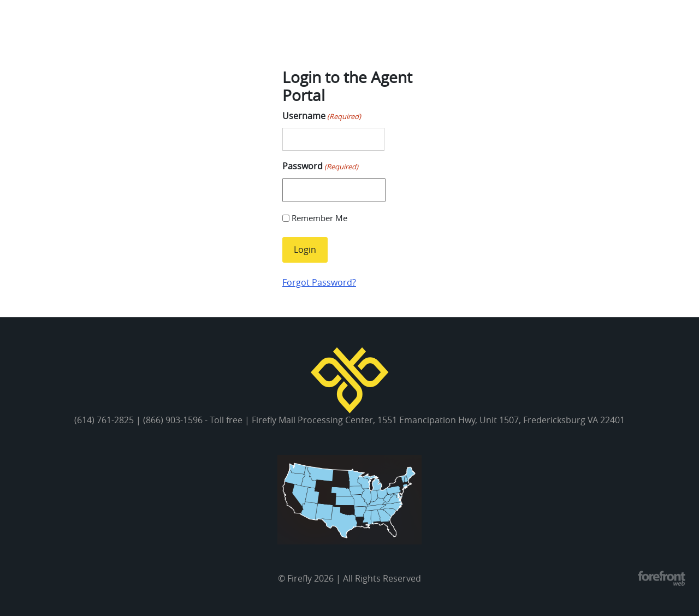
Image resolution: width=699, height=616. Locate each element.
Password (320, 166)
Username (322, 116)
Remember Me (319, 218)
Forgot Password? (319, 282)
